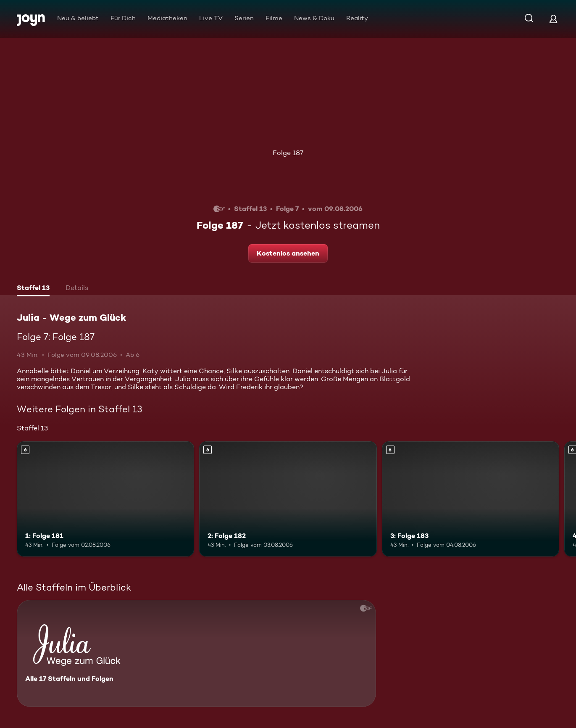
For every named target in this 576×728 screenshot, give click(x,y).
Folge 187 (288, 153)
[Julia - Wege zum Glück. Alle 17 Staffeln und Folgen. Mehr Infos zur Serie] (196, 653)
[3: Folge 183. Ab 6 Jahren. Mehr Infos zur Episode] (471, 499)
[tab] (33, 289)
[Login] (553, 19)
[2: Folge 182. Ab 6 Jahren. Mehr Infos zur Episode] (288, 499)
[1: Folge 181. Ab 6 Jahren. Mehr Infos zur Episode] (105, 499)
